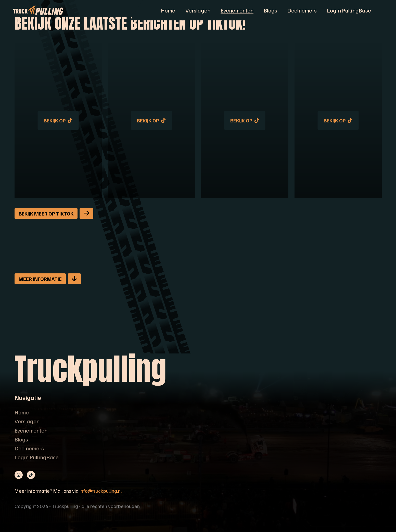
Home (168, 10)
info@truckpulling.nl (101, 491)
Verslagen (198, 10)
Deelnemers (302, 10)
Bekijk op (58, 120)
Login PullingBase (349, 10)
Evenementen (237, 10)
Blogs (270, 10)
